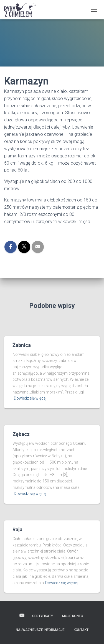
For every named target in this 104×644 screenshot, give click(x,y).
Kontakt (81, 630)
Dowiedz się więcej (30, 398)
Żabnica (22, 345)
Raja (17, 529)
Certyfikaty (43, 616)
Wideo (22, 616)
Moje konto (73, 616)
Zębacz (21, 434)
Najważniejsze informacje (40, 630)
